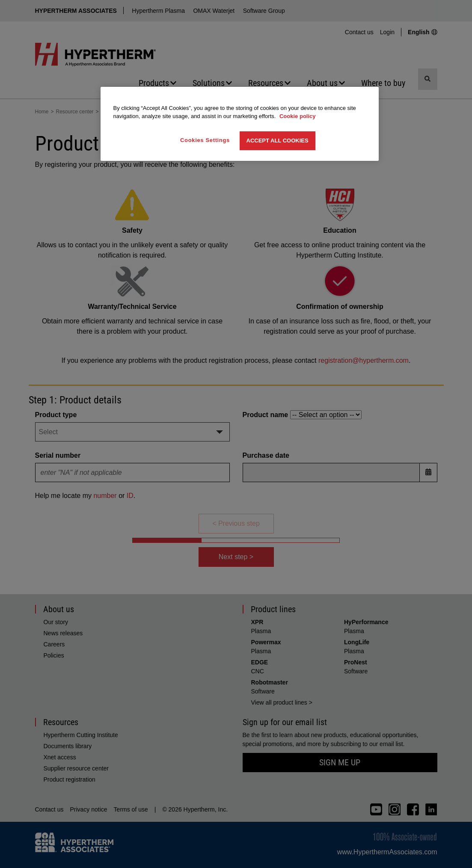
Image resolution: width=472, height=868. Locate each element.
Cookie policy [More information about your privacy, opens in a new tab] (298, 116)
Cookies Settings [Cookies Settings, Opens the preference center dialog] (205, 140)
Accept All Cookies (278, 141)
